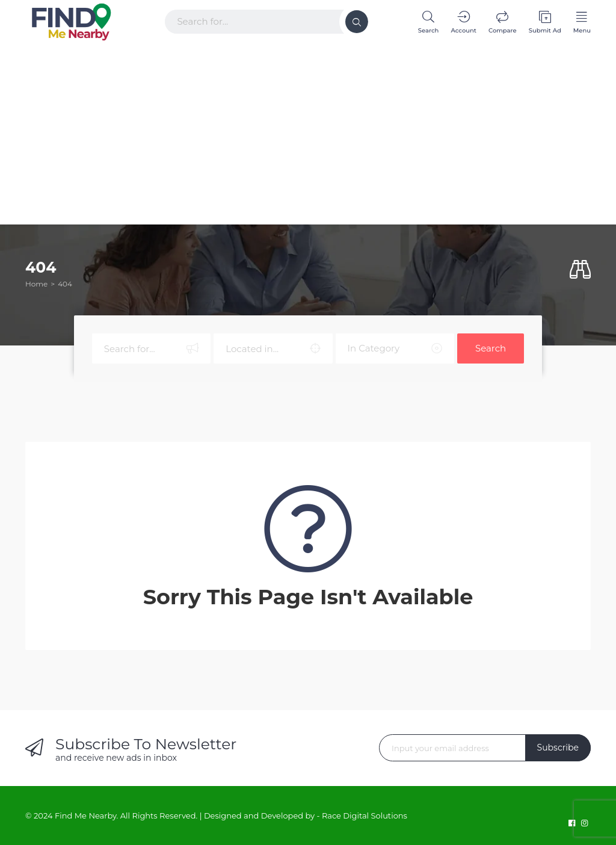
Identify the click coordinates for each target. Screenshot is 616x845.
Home (36, 284)
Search (491, 348)
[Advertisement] (308, 131)
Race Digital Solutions (365, 816)
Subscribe (558, 747)
